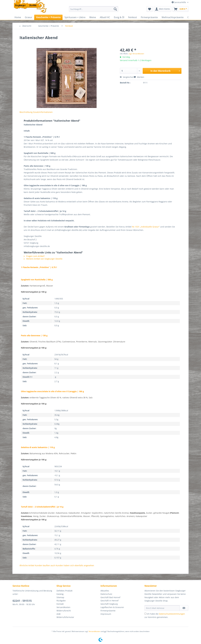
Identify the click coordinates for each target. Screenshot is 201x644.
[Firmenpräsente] (149, 17)
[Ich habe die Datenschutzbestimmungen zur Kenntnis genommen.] (145, 614)
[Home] (18, 17)
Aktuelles (105, 591)
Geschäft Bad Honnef (110, 597)
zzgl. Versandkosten (136, 54)
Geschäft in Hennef (110, 601)
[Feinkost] (133, 17)
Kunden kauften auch (45, 565)
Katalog (60, 594)
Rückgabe (61, 601)
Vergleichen (127, 77)
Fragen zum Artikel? (34, 256)
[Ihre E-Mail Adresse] (162, 608)
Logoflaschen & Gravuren (112, 607)
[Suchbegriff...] (94, 9)
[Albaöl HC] (105, 17)
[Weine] (93, 17)
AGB (58, 614)
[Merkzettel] (150, 9)
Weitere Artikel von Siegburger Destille (43, 259)
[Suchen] (115, 9)
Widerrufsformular (65, 617)
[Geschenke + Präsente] (48, 17)
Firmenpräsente (108, 611)
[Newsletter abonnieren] (184, 608)
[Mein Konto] (163, 9)
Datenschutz (106, 594)
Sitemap (60, 597)
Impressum (106, 614)
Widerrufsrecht (64, 611)
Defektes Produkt (64, 591)
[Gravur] (29, 17)
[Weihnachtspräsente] (173, 17)
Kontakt (60, 604)
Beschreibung (26, 112)
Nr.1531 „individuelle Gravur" (146, 227)
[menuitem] (94, 10)
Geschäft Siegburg (109, 604)
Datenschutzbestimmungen (172, 614)
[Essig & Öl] (119, 17)
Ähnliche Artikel (27, 565)
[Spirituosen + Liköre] (75, 17)
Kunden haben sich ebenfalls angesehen (75, 565)
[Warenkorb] (180, 9)
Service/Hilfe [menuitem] (179, 2)
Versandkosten (63, 607)
